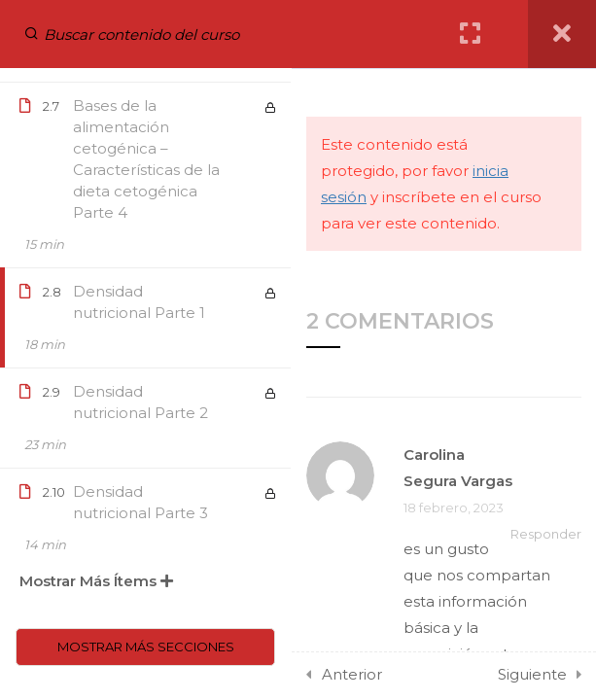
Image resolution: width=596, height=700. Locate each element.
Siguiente (532, 674)
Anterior (352, 674)
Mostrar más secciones (146, 647)
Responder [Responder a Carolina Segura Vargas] (546, 534)
